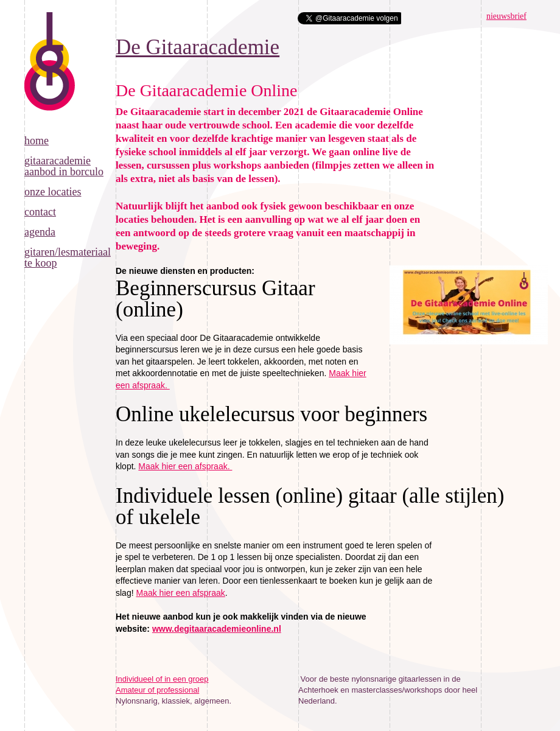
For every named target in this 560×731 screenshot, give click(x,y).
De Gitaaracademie (50, 74)
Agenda (40, 232)
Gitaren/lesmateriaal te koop (68, 257)
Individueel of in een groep (162, 679)
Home (37, 141)
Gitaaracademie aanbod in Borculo (64, 166)
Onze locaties (53, 192)
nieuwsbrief (506, 16)
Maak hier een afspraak (180, 593)
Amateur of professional (157, 690)
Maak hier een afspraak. (185, 466)
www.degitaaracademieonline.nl (217, 629)
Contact (40, 212)
